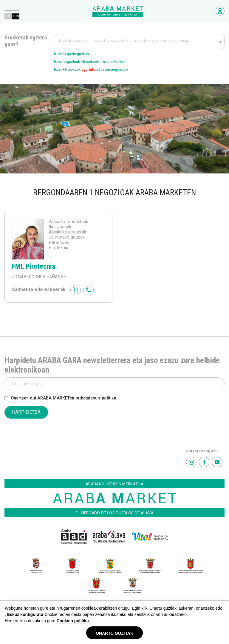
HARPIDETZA (26, 412)
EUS (16, 16)
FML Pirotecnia (34, 266)
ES (8, 16)
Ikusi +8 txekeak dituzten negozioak (91, 70)
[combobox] (139, 42)
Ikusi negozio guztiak (72, 54)
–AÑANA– (56, 277)
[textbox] (139, 42)
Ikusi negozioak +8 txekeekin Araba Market (89, 62)
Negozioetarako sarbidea (220, 11)
